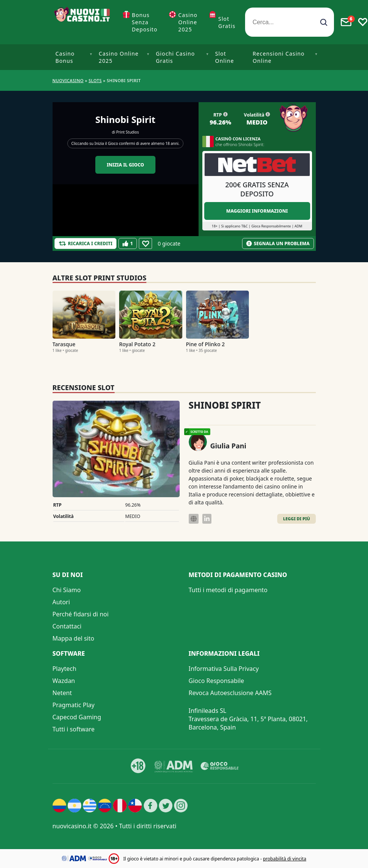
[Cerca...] (290, 22)
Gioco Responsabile (217, 681)
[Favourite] (145, 243)
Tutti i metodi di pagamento (228, 590)
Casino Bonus (65, 57)
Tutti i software (74, 729)
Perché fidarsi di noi (81, 614)
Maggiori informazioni (257, 211)
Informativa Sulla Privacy (224, 669)
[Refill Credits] (86, 243)
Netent (62, 693)
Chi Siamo (67, 590)
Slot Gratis (227, 22)
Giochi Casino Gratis (175, 57)
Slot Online (225, 57)
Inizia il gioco (125, 165)
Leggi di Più (296, 519)
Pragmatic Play (74, 705)
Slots (95, 80)
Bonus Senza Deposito (145, 22)
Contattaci (67, 626)
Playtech (64, 669)
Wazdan (64, 681)
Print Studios (127, 132)
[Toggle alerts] (346, 22)
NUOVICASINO (68, 80)
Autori (61, 602)
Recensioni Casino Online (279, 57)
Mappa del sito (74, 638)
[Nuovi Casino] (83, 22)
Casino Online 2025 (188, 22)
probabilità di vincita (284, 859)
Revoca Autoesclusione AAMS (230, 693)
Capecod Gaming (77, 717)
